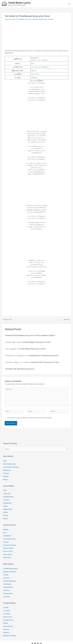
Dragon (5, 478)
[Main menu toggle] (69, 4)
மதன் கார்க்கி (35, 74)
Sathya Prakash (8, 581)
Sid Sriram (6, 583)
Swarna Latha (7, 609)
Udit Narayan (7, 578)
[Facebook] (32, 634)
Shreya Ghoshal (8, 618)
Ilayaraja (6, 526)
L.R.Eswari (6, 603)
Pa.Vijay (6, 512)
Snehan (5, 515)
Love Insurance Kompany (11, 467)
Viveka (5, 504)
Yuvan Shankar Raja (9, 535)
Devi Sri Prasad (8, 546)
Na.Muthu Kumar (8, 495)
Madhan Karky (43, 19)
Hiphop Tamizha (8, 544)
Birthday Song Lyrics (26, 19)
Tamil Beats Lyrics (19, 3)
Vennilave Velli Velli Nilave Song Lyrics (20, 369)
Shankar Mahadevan (9, 575)
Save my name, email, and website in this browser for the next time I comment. (30, 418)
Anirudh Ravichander (9, 541)
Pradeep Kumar (8, 586)
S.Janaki (6, 600)
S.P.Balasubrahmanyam (10, 563)
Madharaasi (7, 469)
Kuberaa (6, 475)
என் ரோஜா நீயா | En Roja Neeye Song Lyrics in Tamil (25, 349)
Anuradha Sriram (8, 612)
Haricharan (6, 589)
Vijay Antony (7, 552)
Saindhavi (6, 623)
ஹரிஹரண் (34, 78)
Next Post (67, 320)
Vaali (5, 489)
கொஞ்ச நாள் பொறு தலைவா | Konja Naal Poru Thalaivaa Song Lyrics (32, 355)
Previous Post (7, 320)
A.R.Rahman (7, 532)
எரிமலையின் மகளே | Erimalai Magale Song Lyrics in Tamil (28, 342)
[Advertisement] (36, 36)
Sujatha (5, 615)
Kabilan (5, 509)
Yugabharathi (7, 501)
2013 (18, 19)
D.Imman (6, 538)
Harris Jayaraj (7, 549)
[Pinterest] (38, 634)
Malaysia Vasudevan (9, 566)
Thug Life (6, 472)
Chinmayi (6, 620)
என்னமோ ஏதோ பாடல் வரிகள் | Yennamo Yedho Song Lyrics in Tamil (32, 362)
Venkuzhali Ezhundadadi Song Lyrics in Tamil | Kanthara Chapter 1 (30, 335)
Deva (5, 529)
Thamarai (6, 498)
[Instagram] (41, 634)
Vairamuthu (7, 492)
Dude (5, 461)
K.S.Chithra (6, 606)
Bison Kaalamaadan (9, 464)
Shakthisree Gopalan (9, 626)
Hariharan (35, 19)
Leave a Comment (10, 19)
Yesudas (6, 569)
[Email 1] (35, 634)
